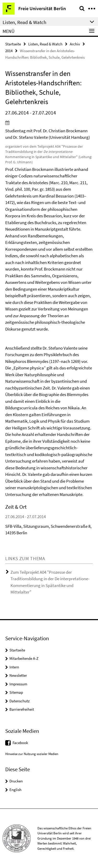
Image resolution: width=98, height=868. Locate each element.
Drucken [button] (16, 781)
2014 (9, 51)
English (15, 790)
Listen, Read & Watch (45, 44)
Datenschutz (19, 701)
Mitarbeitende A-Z (24, 658)
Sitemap (16, 692)
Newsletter (18, 675)
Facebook (20, 743)
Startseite (13, 44)
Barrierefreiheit (22, 709)
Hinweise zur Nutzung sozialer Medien (32, 754)
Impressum (18, 684)
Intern (14, 667)
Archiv (75, 44)
